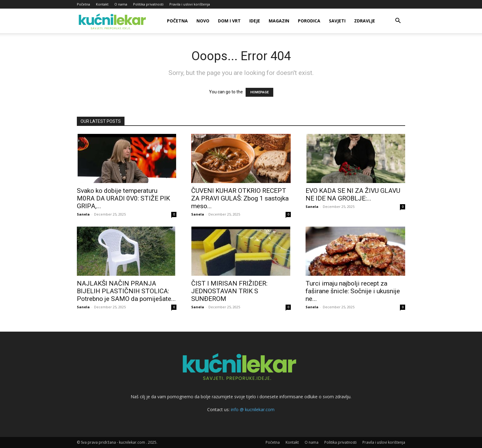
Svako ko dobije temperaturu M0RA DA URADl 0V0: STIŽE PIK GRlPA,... (123, 198)
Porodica (309, 21)
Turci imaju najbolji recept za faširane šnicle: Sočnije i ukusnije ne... (353, 291)
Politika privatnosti (148, 4)
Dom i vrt (229, 21)
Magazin (279, 21)
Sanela (83, 214)
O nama (121, 4)
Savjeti (337, 21)
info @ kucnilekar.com (253, 409)
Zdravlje (365, 21)
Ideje (255, 21)
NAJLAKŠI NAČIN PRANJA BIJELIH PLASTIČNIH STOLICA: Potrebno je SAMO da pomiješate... (126, 291)
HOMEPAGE (259, 92)
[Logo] (113, 21)
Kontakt (102, 4)
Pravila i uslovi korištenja (190, 4)
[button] (398, 21)
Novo (203, 21)
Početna (83, 4)
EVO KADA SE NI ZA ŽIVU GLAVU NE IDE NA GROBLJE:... (353, 195)
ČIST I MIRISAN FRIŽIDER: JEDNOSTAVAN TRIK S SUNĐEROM (229, 291)
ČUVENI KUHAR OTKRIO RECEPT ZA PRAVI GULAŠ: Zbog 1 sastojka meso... (240, 198)
